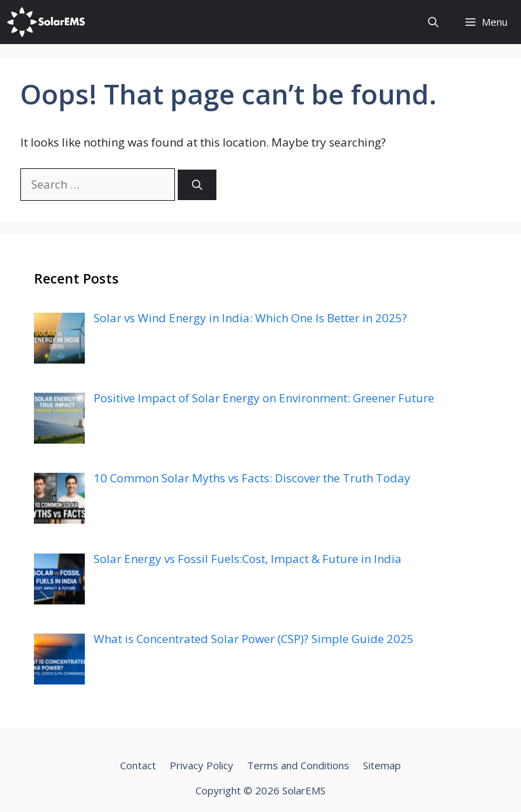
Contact (138, 765)
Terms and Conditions (298, 765)
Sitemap (382, 765)
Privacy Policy (201, 765)
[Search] (197, 185)
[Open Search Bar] (433, 22)
